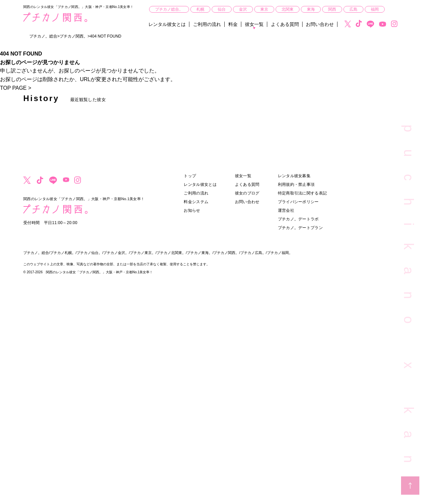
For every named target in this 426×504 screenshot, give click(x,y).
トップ (190, 176)
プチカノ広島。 (253, 253)
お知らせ (192, 210)
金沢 (243, 9)
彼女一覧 (254, 24)
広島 (353, 9)
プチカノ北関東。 (171, 253)
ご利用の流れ (207, 24)
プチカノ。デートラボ (298, 219)
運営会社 (286, 210)
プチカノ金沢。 (116, 253)
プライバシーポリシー (298, 202)
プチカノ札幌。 (63, 253)
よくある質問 (285, 24)
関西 (332, 9)
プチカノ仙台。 (89, 253)
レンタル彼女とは (167, 24)
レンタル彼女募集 (294, 176)
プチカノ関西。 (226, 253)
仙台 (222, 9)
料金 (233, 24)
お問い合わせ (320, 24)
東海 (311, 9)
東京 (264, 9)
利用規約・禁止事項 (296, 185)
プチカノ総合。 (169, 9)
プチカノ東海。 (200, 253)
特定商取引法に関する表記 (303, 193)
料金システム (196, 202)
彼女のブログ (247, 193)
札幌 (200, 9)
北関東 (288, 9)
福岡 (375, 9)
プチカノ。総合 (36, 253)
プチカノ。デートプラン (300, 228)
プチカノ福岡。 (280, 253)
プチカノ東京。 (143, 253)
